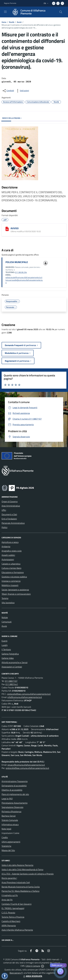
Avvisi (19, 22)
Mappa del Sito (8, 850)
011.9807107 (11, 681)
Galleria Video (8, 658)
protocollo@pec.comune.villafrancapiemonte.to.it (29, 694)
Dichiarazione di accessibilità (14, 786)
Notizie (5, 617)
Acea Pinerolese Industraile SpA (16, 882)
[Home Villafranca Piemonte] (33, 12)
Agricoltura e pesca (10, 542)
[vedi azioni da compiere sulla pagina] (22, 91)
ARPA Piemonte (9, 926)
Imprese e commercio (11, 581)
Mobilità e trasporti (10, 585)
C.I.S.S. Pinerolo (8, 913)
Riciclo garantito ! (9, 878)
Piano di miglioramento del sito (15, 794)
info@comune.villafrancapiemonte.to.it (25, 697)
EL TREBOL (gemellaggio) (13, 908)
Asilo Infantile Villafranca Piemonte (17, 930)
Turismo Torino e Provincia (13, 917)
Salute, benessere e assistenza (15, 590)
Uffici (4, 510)
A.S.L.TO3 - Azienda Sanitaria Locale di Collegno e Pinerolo (28, 874)
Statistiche (6, 846)
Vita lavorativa (8, 603)
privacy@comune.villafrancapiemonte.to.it (26, 765)
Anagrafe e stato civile (12, 551)
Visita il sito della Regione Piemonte (17, 865)
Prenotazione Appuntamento (15, 803)
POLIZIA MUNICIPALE (17, 262)
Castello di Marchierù (11, 921)
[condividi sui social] (8, 91)
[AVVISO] (7, 229)
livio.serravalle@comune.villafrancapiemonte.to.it (24, 281)
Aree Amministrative (11, 506)
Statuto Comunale (10, 820)
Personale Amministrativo (13, 523)
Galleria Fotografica (10, 654)
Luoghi (5, 645)
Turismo (5, 598)
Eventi (4, 641)
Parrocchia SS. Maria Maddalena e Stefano (20, 891)
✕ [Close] (64, 965)
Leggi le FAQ (7, 799)
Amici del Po (7, 900)
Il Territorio (6, 649)
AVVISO (15, 228)
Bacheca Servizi (9, 816)
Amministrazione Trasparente (15, 781)
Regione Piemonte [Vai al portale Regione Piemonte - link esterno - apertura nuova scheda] (10, 3)
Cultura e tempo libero (11, 568)
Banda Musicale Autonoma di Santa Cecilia (21, 887)
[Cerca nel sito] (61, 12)
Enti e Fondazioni (9, 519)
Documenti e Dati (9, 514)
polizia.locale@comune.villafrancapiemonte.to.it (24, 277)
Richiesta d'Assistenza (11, 811)
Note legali (6, 829)
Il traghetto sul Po (10, 895)
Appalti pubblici (8, 555)
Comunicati (7, 622)
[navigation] (5, 12)
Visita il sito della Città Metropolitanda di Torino (22, 869)
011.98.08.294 (21, 272)
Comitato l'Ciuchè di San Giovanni (17, 904)
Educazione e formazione (13, 572)
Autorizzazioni (8, 559)
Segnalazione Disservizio (12, 807)
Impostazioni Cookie (10, 833)
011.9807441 (12, 684)
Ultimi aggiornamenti (11, 842)
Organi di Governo (10, 501)
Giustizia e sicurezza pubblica (14, 577)
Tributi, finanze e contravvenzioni (16, 594)
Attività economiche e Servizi (15, 662)
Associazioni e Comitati (12, 667)
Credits (5, 837)
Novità (12, 22)
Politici (4, 527)
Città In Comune (33, 966)
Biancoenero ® (16, 973)
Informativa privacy (10, 824)
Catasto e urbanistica (11, 564)
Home (4, 22)
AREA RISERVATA (32, 976)
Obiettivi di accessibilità (12, 790)
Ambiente (6, 546)
